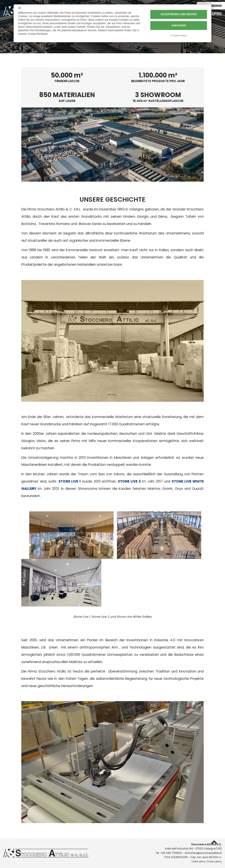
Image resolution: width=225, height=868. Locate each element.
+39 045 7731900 (171, 853)
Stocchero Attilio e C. (206, 844)
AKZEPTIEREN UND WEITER (179, 14)
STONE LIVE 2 (129, 481)
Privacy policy (214, 862)
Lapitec (216, 14)
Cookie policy (198, 862)
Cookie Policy (180, 36)
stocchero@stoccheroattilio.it (203, 853)
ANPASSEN (179, 26)
